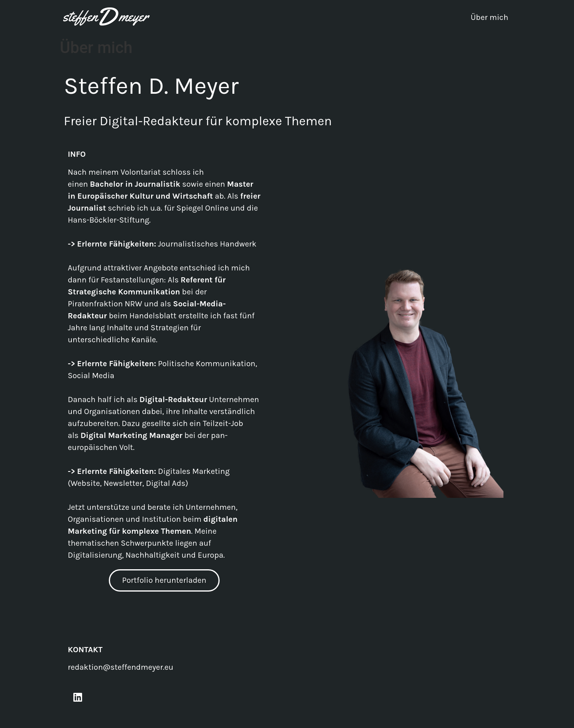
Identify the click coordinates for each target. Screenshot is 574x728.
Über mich (489, 17)
